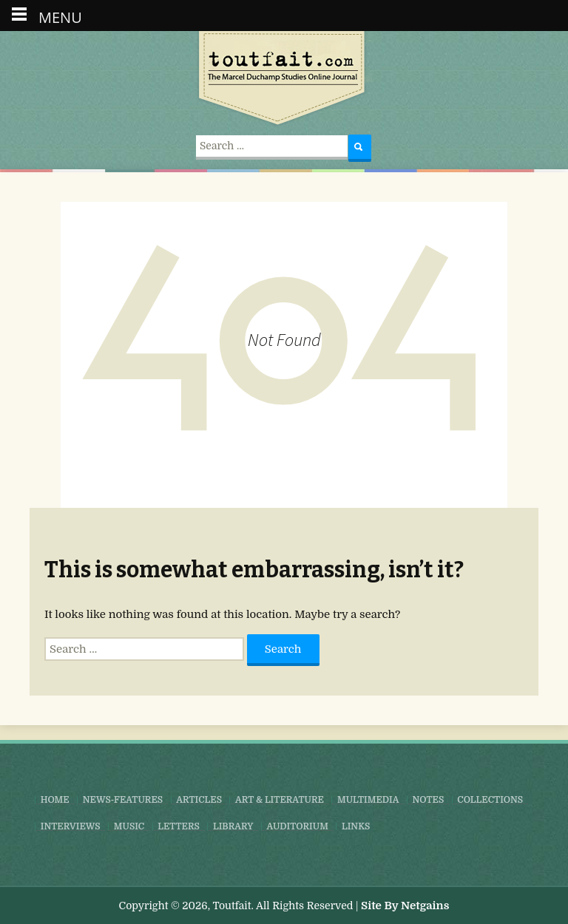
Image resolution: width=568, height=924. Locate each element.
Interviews (71, 826)
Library (233, 826)
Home (55, 800)
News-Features (123, 800)
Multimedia (368, 800)
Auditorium (298, 826)
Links (356, 826)
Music (129, 826)
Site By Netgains (405, 906)
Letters (179, 826)
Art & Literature (280, 800)
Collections (490, 800)
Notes (428, 800)
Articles (199, 800)
